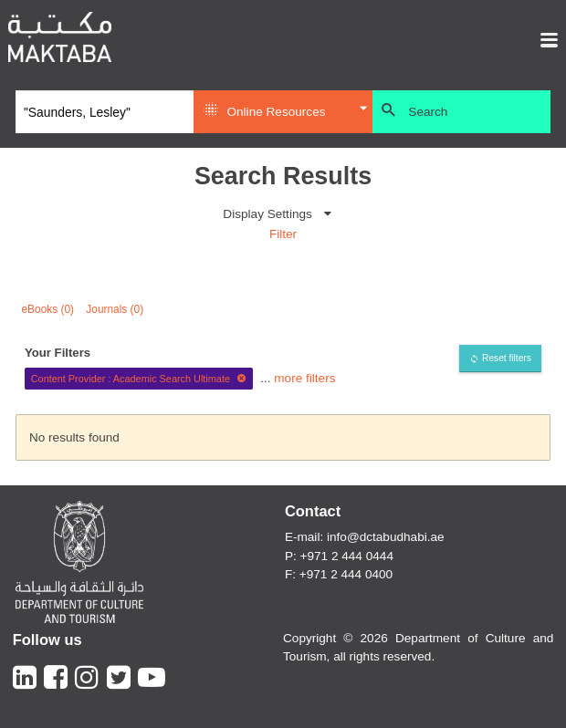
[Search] (105, 112)
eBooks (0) (48, 309)
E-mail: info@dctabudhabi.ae (365, 537)
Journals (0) (115, 309)
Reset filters (507, 358)
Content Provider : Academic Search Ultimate (139, 379)
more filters (304, 378)
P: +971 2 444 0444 (339, 556)
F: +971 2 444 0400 (339, 574)
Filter (283, 234)
